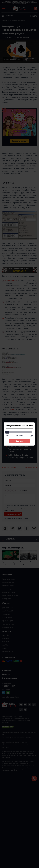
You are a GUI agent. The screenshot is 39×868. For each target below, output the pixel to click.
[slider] (7, 432)
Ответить (19, 441)
